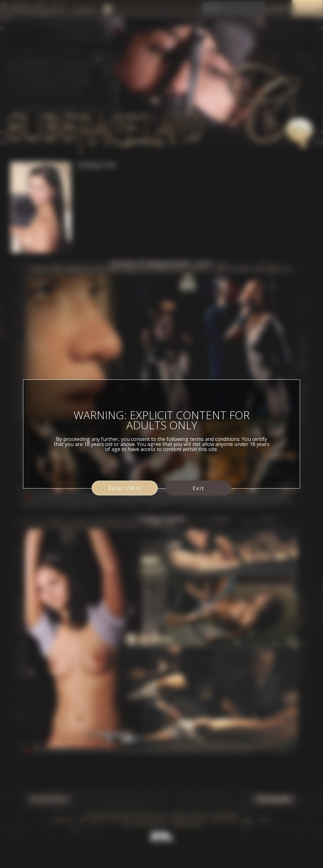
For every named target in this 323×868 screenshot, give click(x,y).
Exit (198, 488)
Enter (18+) (125, 488)
